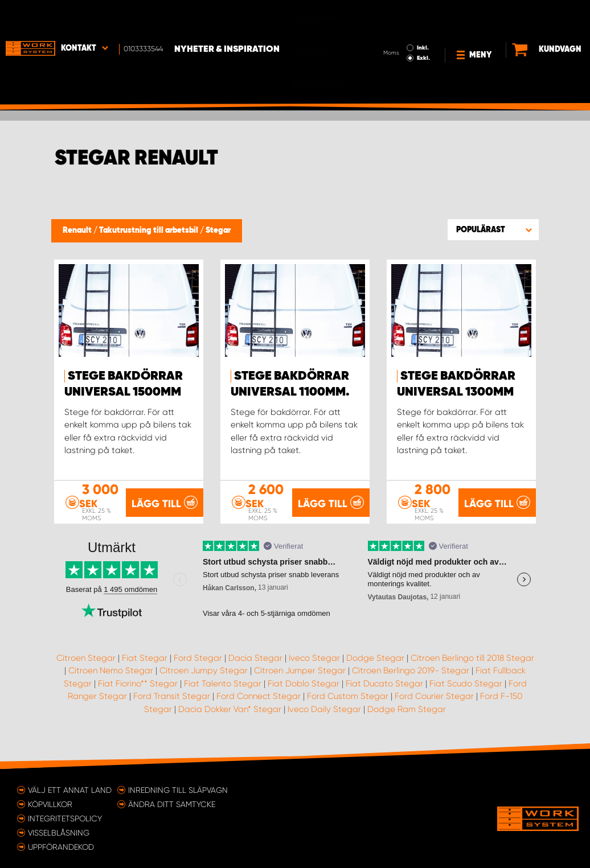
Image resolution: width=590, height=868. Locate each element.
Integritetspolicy (65, 818)
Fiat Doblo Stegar (304, 683)
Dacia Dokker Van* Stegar (230, 709)
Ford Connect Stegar (259, 696)
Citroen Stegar (86, 657)
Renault (78, 231)
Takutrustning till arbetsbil (149, 231)
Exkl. (396, 26)
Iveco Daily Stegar (324, 709)
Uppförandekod (61, 846)
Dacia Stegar (255, 657)
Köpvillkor (50, 804)
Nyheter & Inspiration (227, 18)
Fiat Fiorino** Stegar (138, 683)
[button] (493, 229)
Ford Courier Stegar (434, 696)
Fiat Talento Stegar (223, 683)
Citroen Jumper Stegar (300, 670)
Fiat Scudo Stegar (466, 683)
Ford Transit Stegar (172, 696)
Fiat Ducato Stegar (384, 683)
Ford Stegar (198, 657)
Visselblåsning (59, 832)
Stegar (218, 231)
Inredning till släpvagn (178, 789)
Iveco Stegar (314, 657)
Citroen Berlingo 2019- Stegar (411, 670)
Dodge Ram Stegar (407, 709)
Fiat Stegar (145, 657)
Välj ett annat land (70, 789)
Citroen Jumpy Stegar (204, 670)
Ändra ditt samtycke (172, 804)
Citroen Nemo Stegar (111, 670)
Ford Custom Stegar (348, 696)
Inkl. (395, 16)
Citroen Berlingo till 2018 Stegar (472, 657)
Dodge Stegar (375, 657)
